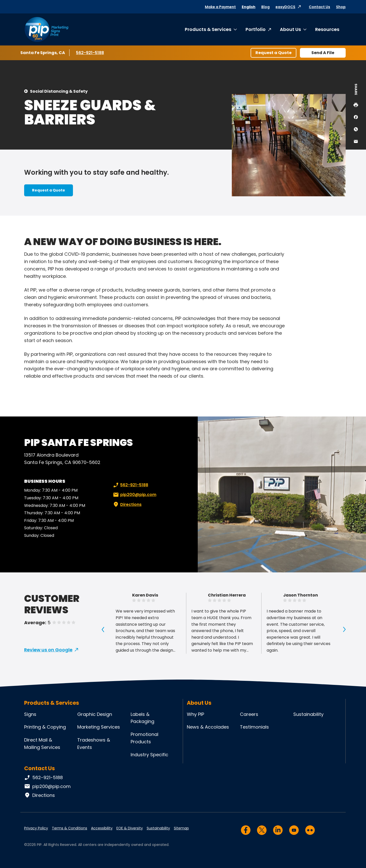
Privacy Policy (36, 828)
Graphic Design (95, 714)
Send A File (323, 53)
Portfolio (256, 29)
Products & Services (208, 29)
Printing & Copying (45, 727)
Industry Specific (149, 755)
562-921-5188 (91, 53)
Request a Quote (273, 53)
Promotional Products (144, 738)
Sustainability (308, 714)
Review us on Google (48, 650)
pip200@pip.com (134, 495)
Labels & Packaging (142, 718)
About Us (290, 29)
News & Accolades (208, 727)
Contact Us (319, 7)
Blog (265, 7)
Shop (341, 7)
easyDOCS (285, 7)
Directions (127, 505)
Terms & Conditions (70, 828)
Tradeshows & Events (94, 744)
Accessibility (102, 828)
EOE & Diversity (130, 828)
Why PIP (195, 714)
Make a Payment (220, 7)
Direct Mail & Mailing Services (42, 744)
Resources (327, 29)
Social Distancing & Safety (59, 91)
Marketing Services (99, 727)
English (249, 7)
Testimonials (254, 727)
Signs (30, 714)
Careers (249, 714)
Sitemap (181, 828)
